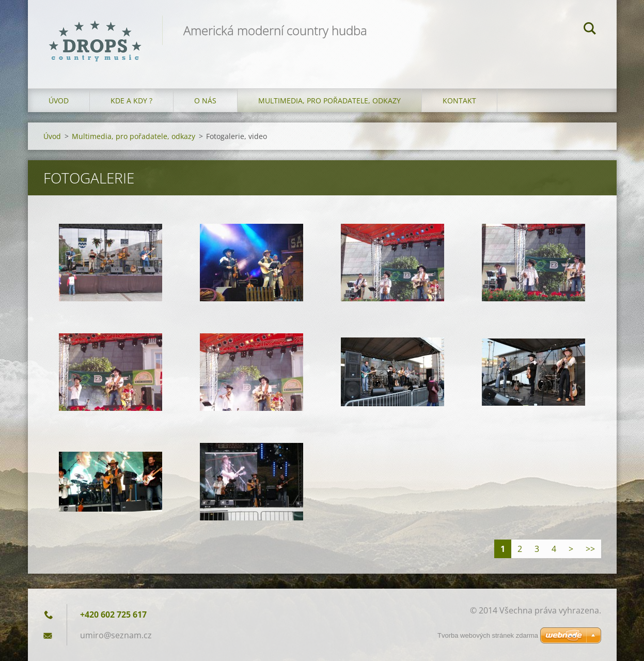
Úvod (59, 101)
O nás (205, 101)
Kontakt (459, 101)
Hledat (590, 30)
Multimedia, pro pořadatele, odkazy (329, 101)
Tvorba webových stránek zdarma (488, 635)
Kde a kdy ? (131, 101)
